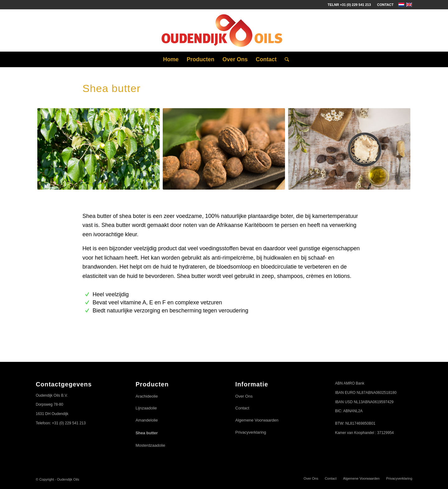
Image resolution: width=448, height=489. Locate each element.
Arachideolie (147, 396)
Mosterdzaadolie (150, 445)
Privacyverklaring (251, 432)
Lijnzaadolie (146, 408)
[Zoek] (285, 59)
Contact (385, 5)
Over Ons (244, 396)
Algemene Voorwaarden (257, 420)
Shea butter (147, 433)
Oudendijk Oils (68, 479)
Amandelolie (147, 420)
